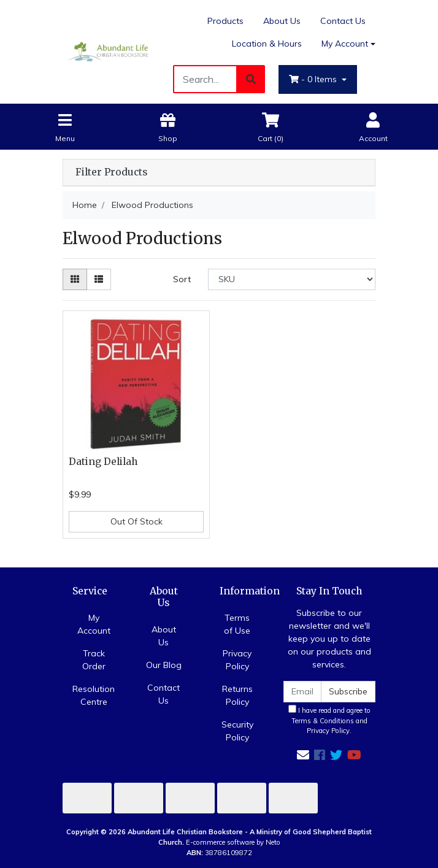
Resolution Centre (94, 695)
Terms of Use (237, 624)
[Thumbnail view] (75, 279)
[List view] (99, 279)
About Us (282, 21)
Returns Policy (237, 695)
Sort (182, 279)
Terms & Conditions (323, 721)
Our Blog (164, 665)
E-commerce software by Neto (233, 842)
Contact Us (343, 21)
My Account (94, 624)
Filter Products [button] (111, 172)
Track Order (94, 660)
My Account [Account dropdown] (345, 44)
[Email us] (303, 755)
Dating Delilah (103, 462)
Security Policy (237, 731)
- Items (314, 79)
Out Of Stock (136, 521)
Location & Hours (267, 44)
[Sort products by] (292, 279)
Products (225, 21)
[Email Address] (302, 692)
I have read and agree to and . (329, 720)
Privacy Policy (237, 660)
